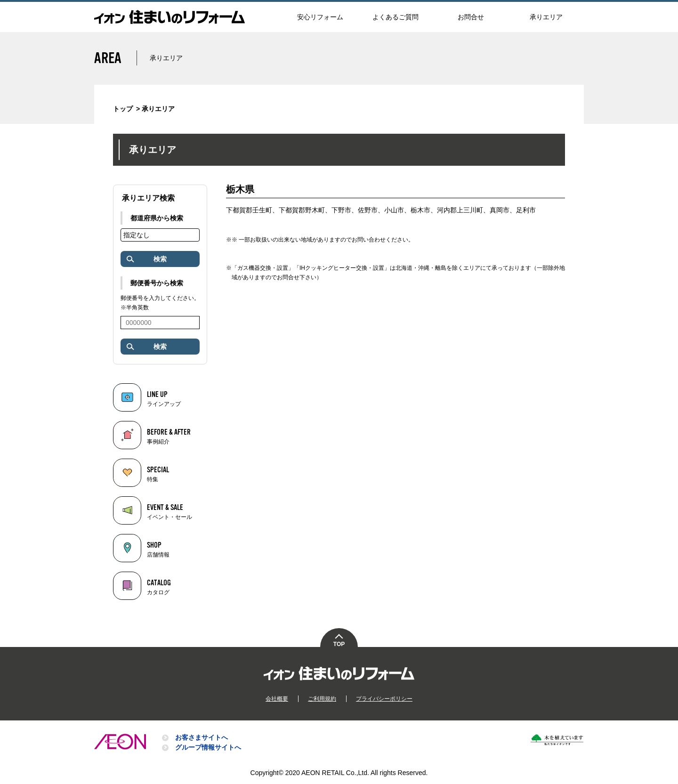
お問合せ (471, 17)
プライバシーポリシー (384, 699)
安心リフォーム (320, 17)
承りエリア (546, 17)
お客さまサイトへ (202, 737)
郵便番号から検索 (157, 283)
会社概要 (277, 699)
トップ (123, 109)
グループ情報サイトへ (208, 747)
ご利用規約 (322, 699)
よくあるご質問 (395, 17)
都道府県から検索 (157, 218)
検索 (146, 259)
